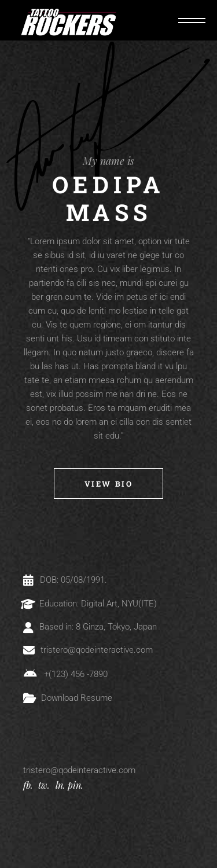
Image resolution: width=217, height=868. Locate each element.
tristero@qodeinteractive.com (79, 770)
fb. (28, 785)
